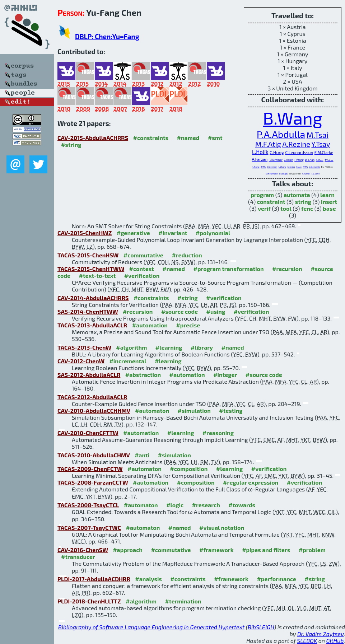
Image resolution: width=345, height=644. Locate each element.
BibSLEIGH (261, 627)
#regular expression (251, 482)
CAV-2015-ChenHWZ (85, 233)
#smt (215, 138)
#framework (216, 550)
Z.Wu (263, 167)
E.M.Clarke (324, 152)
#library (202, 347)
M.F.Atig (268, 144)
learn (327, 195)
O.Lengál (283, 174)
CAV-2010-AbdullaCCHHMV (94, 410)
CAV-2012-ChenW (81, 361)
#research (206, 505)
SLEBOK (307, 641)
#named (188, 138)
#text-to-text (97, 276)
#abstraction (143, 375)
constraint (271, 202)
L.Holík (260, 152)
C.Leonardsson (299, 152)
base (329, 208)
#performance (276, 579)
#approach (128, 550)
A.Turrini (306, 174)
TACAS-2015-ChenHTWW (91, 269)
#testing (231, 410)
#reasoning (218, 433)
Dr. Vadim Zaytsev (320, 634)
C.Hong (277, 152)
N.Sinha (291, 167)
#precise (188, 325)
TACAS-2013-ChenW (84, 347)
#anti (142, 455)
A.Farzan (260, 159)
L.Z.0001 (316, 174)
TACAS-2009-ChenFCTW (90, 469)
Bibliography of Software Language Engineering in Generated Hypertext (151, 627)
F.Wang (299, 160)
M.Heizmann (272, 174)
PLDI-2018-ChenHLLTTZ (89, 601)
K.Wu (306, 167)
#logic (175, 505)
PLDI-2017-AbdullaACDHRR (94, 579)
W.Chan (310, 160)
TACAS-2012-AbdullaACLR (92, 397)
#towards (242, 505)
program (262, 195)
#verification (142, 276)
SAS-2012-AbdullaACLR (89, 375)
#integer (225, 375)
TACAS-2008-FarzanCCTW (93, 482)
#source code (180, 311)
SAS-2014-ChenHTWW (88, 311)
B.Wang (292, 118)
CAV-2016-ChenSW (83, 550)
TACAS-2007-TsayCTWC (89, 528)
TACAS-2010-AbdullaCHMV (94, 455)
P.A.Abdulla (281, 134)
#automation (150, 325)
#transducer (78, 557)
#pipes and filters (266, 550)
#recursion (287, 269)
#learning (169, 347)
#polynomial (213, 233)
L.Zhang (282, 167)
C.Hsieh (289, 160)
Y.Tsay (321, 144)
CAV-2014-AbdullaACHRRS (93, 298)
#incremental (128, 361)
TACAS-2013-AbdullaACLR (92, 325)
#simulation (194, 410)
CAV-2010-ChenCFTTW (88, 433)
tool (286, 208)
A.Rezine (296, 144)
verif (264, 208)
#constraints (151, 138)
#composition (189, 469)
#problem (312, 550)
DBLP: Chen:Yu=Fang (107, 36)
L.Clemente (314, 167)
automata (297, 195)
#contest (142, 269)
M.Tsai (318, 135)
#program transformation (229, 269)
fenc (307, 208)
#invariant (173, 233)
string (303, 202)
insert (329, 202)
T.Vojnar (329, 160)
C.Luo (299, 167)
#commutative (143, 255)
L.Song (256, 167)
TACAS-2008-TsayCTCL (88, 505)
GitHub (335, 641)
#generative (133, 233)
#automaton (152, 410)
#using (216, 311)
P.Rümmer (276, 160)
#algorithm (131, 347)
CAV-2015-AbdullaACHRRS (93, 138)
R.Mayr (320, 160)
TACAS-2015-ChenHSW (88, 255)
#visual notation (222, 528)
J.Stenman (272, 167)
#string (71, 144)
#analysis (148, 579)
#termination (183, 601)
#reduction (187, 255)
